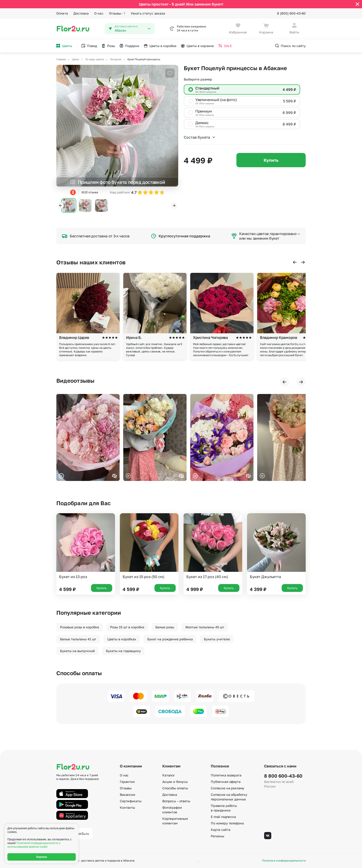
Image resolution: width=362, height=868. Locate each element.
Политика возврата (226, 775)
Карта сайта (220, 830)
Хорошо (42, 857)
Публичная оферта (226, 782)
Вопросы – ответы (176, 801)
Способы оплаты (175, 788)
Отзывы (117, 13)
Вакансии (128, 795)
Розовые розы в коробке (80, 627)
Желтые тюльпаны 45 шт (205, 627)
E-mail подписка (223, 817)
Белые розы (165, 627)
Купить (271, 160)
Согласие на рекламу (228, 788)
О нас (99, 13)
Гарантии (127, 782)
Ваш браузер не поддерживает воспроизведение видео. (88, 437)
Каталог (169, 775)
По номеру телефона (227, 823)
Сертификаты (131, 801)
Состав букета (200, 137)
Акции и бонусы (175, 782)
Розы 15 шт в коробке (127, 627)
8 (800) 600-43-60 (291, 13)
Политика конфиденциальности (284, 861)
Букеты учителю (217, 639)
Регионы (217, 836)
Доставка (81, 13)
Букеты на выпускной (77, 651)
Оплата (62, 13)
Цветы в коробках (122, 639)
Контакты (127, 807)
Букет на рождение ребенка (170, 639)
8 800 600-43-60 (283, 776)
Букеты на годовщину (123, 651)
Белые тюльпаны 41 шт (78, 639)
